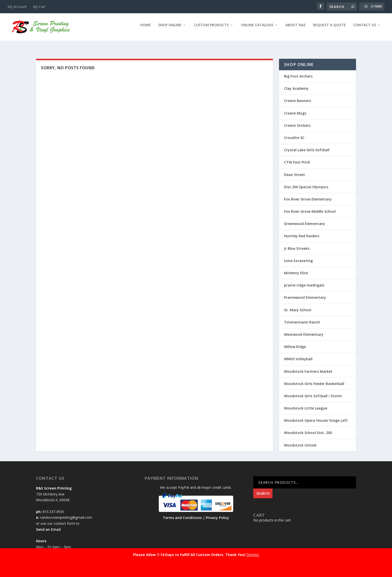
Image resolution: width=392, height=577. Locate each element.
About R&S (295, 29)
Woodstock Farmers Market (308, 367)
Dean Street (294, 170)
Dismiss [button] (253, 555)
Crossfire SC (294, 133)
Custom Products (211, 29)
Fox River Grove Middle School (310, 207)
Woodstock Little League (306, 404)
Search (263, 489)
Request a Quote (329, 29)
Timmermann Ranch (302, 318)
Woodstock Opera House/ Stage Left (316, 416)
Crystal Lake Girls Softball (307, 145)
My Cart (39, 7)
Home (145, 29)
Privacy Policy (217, 513)
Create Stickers (297, 121)
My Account (17, 7)
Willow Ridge (295, 342)
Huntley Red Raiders (302, 231)
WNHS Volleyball (298, 354)
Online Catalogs (257, 29)
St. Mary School (298, 305)
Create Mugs (295, 109)
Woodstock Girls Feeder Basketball (314, 379)
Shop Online (170, 29)
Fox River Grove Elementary (308, 195)
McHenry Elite (296, 268)
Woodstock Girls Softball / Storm (313, 391)
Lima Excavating (298, 256)
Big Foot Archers (298, 72)
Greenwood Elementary (304, 219)
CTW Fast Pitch (297, 158)
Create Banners (297, 96)
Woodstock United (300, 441)
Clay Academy (296, 84)
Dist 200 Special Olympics (306, 182)
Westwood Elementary (304, 330)
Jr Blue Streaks (297, 244)
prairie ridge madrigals (304, 281)
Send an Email (48, 525)
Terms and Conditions (182, 513)
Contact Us (365, 29)
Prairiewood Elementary (305, 293)
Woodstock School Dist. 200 (308, 428)
